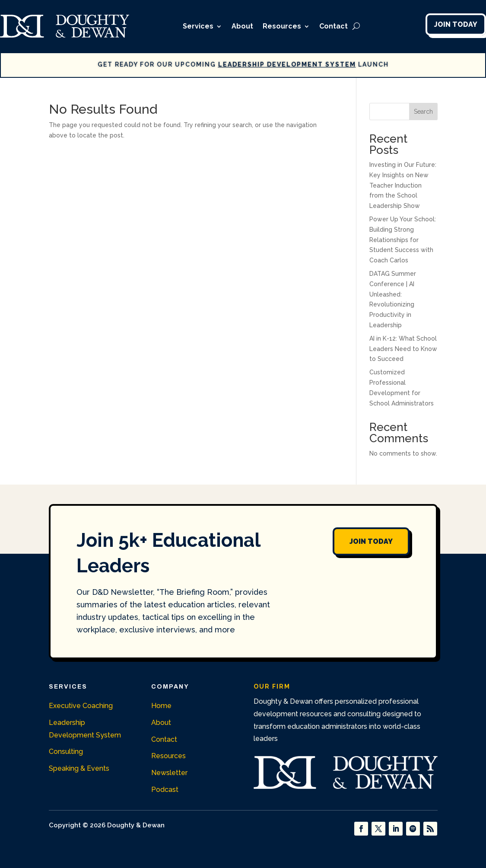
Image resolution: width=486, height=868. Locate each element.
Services (198, 26)
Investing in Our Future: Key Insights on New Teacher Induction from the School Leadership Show (403, 185)
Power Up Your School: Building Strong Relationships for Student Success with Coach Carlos (403, 240)
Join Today (456, 24)
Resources (282, 26)
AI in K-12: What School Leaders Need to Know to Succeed (403, 349)
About (242, 26)
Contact (334, 26)
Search (423, 112)
